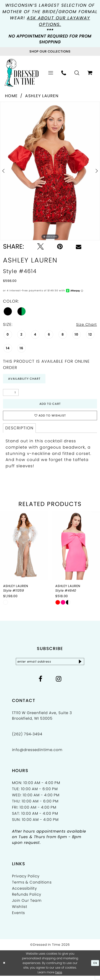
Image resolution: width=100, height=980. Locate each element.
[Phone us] (64, 73)
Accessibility (24, 893)
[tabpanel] (50, 171)
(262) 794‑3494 (27, 738)
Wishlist (20, 911)
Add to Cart (50, 406)
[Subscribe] (83, 666)
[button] (51, 73)
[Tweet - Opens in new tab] (40, 247)
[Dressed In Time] (22, 73)
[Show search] (77, 73)
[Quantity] (11, 394)
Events (18, 917)
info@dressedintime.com (37, 754)
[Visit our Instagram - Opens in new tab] (59, 683)
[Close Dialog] (5, 967)
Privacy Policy (26, 880)
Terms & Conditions (32, 887)
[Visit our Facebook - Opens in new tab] (40, 683)
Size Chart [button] (85, 325)
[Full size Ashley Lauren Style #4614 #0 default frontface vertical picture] (50, 171)
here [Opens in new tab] (59, 977)
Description (19, 432)
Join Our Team (27, 905)
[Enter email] (50, 666)
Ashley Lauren (42, 96)
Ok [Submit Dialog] (95, 967)
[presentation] (24, 549)
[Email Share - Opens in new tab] (79, 247)
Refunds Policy (27, 899)
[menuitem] (51, 73)
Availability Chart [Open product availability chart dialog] (27, 379)
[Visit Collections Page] (50, 51)
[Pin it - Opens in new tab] (60, 247)
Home (11, 96)
